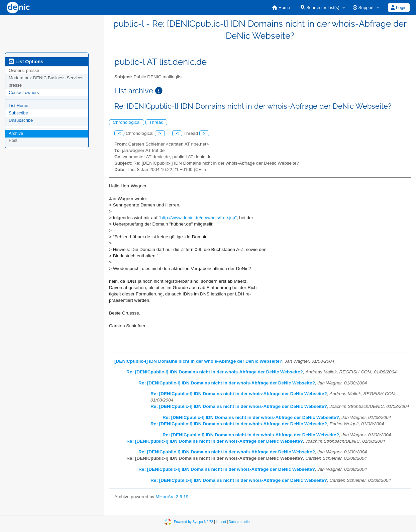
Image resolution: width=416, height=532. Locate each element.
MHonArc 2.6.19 (172, 497)
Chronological (127, 122)
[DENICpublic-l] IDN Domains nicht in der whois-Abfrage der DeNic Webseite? (198, 361)
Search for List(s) (320, 8)
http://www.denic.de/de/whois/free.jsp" (198, 218)
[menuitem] (281, 8)
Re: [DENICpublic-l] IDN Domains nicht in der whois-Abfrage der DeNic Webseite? (215, 372)
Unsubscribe (21, 120)
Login (399, 8)
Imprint (221, 522)
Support (363, 8)
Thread (156, 122)
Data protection (240, 522)
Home (281, 8)
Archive (16, 133)
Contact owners (24, 93)
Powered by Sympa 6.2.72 (193, 522)
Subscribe (18, 113)
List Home (19, 106)
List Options (26, 62)
